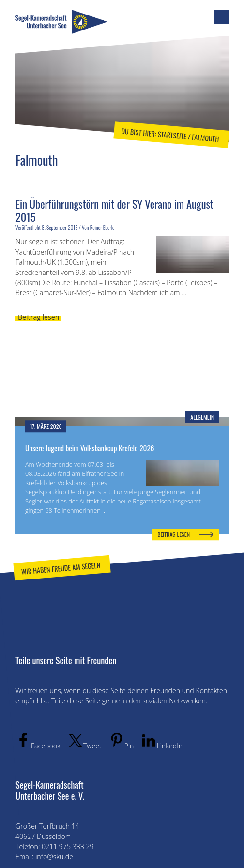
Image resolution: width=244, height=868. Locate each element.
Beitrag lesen (38, 317)
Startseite (172, 135)
